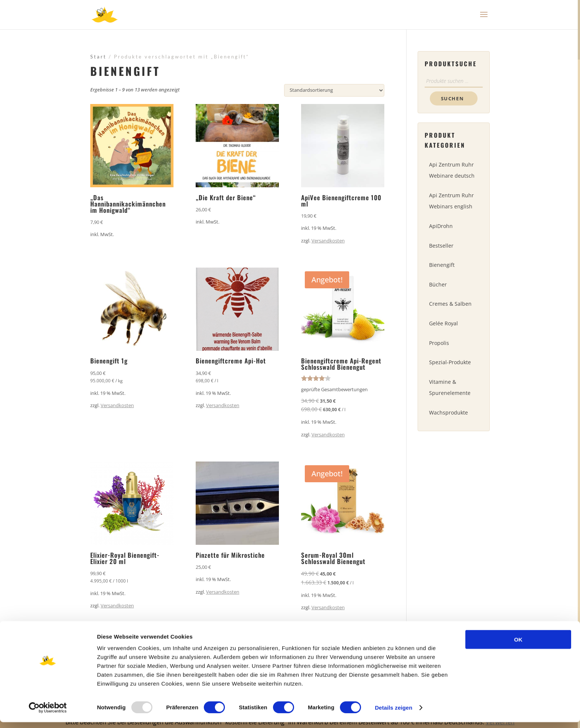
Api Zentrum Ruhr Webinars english (451, 201)
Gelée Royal (444, 323)
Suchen (453, 98)
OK (518, 645)
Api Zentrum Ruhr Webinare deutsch (452, 170)
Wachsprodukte (449, 412)
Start (98, 57)
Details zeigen (393, 713)
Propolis (439, 343)
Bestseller (441, 246)
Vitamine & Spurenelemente (450, 388)
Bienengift (442, 265)
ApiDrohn (441, 226)
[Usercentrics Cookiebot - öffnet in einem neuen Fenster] (48, 714)
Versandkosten (328, 241)
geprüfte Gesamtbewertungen (334, 389)
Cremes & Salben (450, 304)
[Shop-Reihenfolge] (334, 90)
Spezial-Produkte (450, 362)
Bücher (438, 284)
